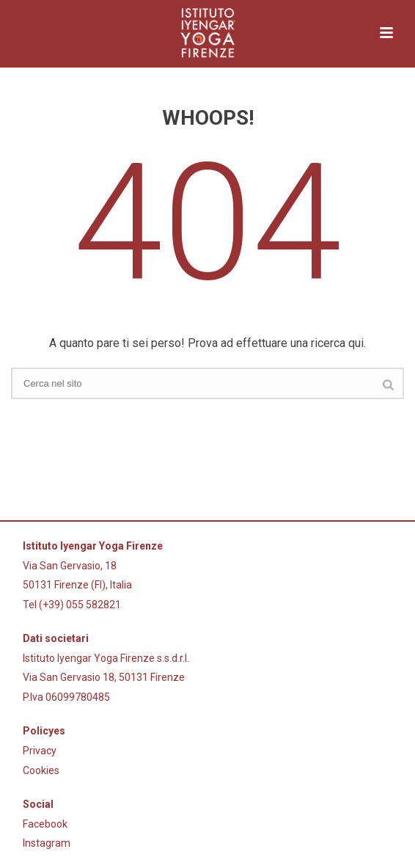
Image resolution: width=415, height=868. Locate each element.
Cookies (41, 770)
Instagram (47, 843)
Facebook (45, 824)
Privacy (40, 751)
